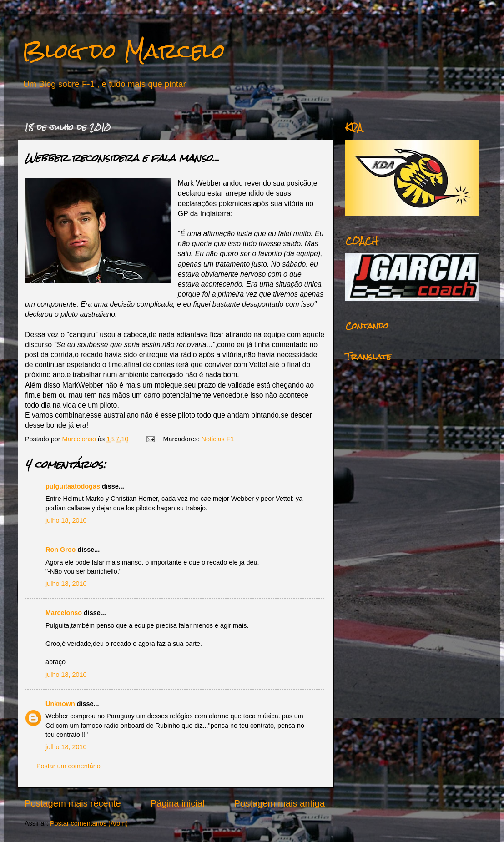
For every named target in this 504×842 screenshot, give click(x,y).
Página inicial (178, 803)
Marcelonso (80, 439)
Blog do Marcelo (124, 51)
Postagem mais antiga (280, 803)
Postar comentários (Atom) (89, 823)
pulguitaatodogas (73, 486)
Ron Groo (60, 550)
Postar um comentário (68, 766)
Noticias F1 (218, 439)
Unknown (60, 704)
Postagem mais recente (73, 803)
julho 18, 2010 (66, 520)
